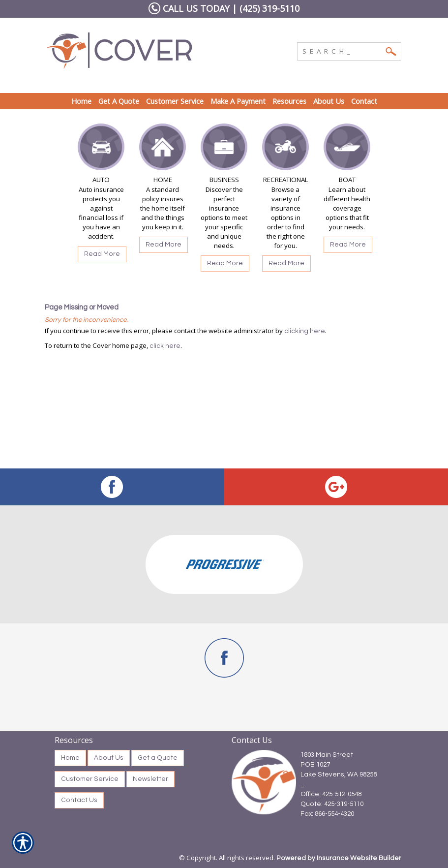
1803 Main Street (327, 755)
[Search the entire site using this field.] (342, 50)
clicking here (305, 331)
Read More (102, 254)
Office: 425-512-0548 (331, 794)
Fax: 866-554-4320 (327, 814)
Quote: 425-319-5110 (332, 804)
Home (70, 758)
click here (165, 346)
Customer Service (90, 779)
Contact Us (79, 800)
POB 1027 (315, 765)
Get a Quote (158, 758)
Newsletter (150, 779)
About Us (109, 758)
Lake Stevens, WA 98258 (339, 775)
